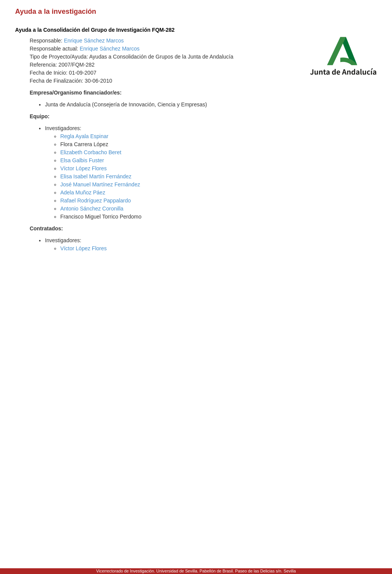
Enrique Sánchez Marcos (94, 41)
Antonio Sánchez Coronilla (92, 209)
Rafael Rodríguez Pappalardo (95, 201)
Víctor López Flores (83, 168)
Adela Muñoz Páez (83, 192)
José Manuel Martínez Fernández (100, 184)
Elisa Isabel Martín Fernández (96, 176)
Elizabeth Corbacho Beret (91, 152)
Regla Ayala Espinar (84, 136)
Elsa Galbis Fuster (82, 160)
